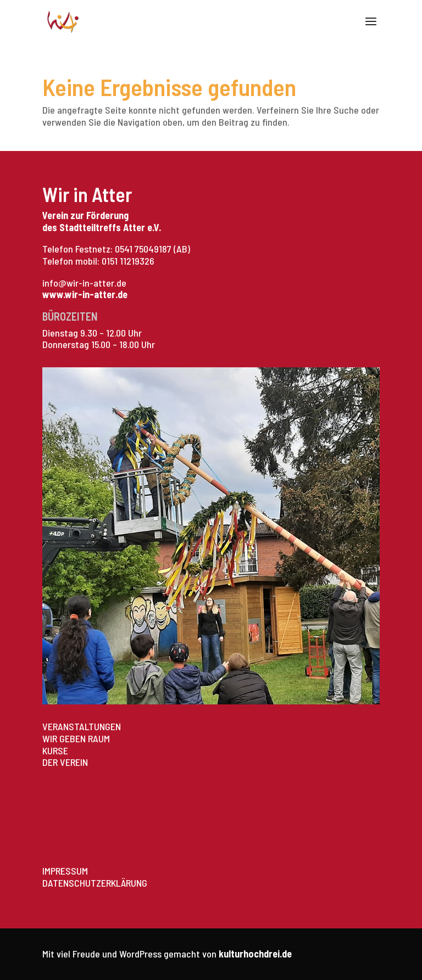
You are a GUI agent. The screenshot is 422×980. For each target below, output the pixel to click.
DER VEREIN (65, 762)
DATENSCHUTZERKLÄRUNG (95, 883)
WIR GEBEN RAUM (76, 738)
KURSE (55, 751)
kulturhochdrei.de (255, 954)
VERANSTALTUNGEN (82, 726)
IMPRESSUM (65, 871)
